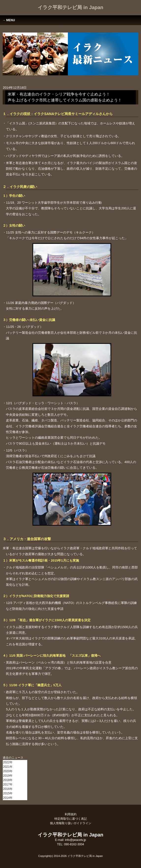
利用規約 (71, 814)
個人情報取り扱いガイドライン (71, 823)
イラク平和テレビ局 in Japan (70, 7)
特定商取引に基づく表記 (71, 819)
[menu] (15, 780)
